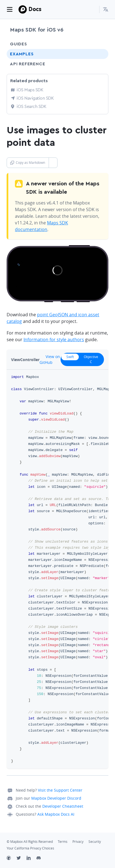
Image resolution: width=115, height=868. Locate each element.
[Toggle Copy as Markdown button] (53, 163)
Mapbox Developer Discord (56, 798)
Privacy (78, 842)
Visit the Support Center (60, 790)
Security (95, 842)
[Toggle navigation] (10, 9)
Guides (19, 44)
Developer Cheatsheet (63, 806)
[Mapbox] (23, 9)
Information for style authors (54, 340)
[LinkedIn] (32, 859)
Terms (63, 842)
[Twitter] (22, 859)
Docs (35, 9)
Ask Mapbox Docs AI (56, 814)
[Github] (12, 859)
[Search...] (93, 9)
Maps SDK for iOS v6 (37, 30)
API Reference (28, 64)
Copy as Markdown (28, 163)
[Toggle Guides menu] (99, 44)
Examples (22, 54)
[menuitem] (106, 9)
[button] (106, 9)
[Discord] (41, 859)
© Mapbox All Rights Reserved (30, 842)
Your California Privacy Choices (30, 848)
